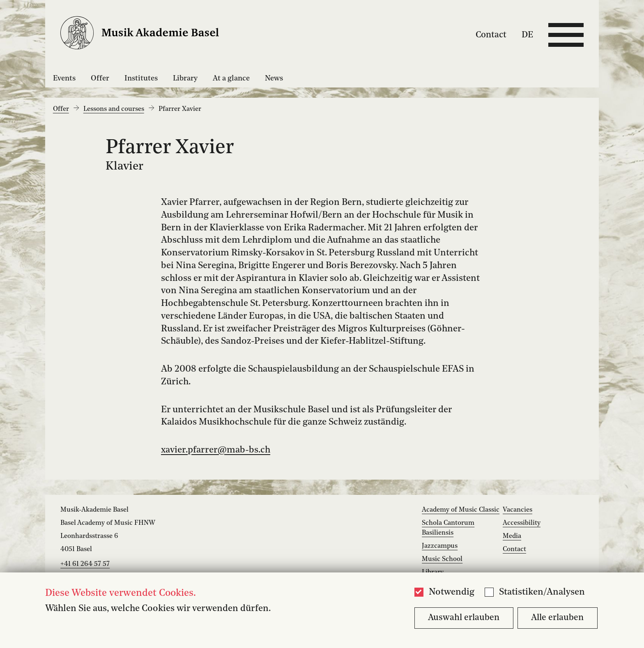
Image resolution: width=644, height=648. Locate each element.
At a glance (231, 78)
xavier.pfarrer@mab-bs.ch (216, 450)
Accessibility (522, 523)
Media (512, 536)
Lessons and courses (114, 109)
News (274, 78)
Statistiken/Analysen (542, 592)
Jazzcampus (440, 546)
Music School (442, 559)
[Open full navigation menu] (566, 35)
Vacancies (517, 510)
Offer (100, 78)
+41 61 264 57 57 (85, 564)
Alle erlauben (557, 618)
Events (64, 78)
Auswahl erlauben (464, 618)
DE (527, 35)
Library (185, 78)
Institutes (141, 78)
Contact (491, 35)
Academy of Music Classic (461, 510)
